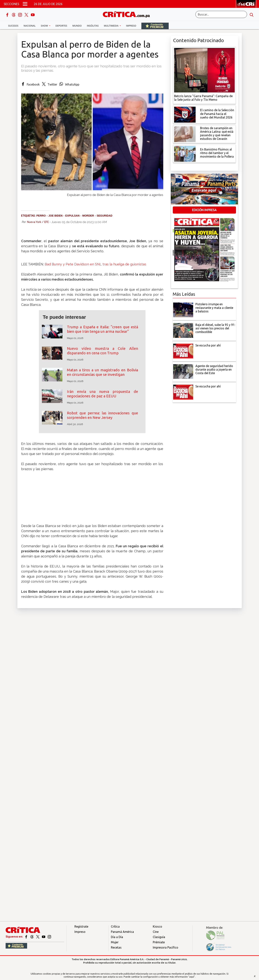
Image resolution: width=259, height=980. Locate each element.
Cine (156, 932)
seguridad (105, 216)
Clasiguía (159, 937)
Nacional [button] (30, 26)
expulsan (72, 216)
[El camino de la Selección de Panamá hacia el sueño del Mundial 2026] (185, 114)
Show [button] (45, 26)
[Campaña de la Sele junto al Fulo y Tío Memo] (204, 70)
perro (41, 216)
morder (88, 216)
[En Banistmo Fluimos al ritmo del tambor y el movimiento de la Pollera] (185, 153)
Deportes (61, 26)
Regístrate (81, 926)
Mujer (115, 942)
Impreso (131, 26)
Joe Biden (55, 216)
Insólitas (93, 26)
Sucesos (13, 26)
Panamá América (122, 932)
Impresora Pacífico (165, 947)
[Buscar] (221, 14)
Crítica (115, 926)
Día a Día (117, 937)
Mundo (77, 26)
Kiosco (157, 926)
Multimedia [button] (111, 26)
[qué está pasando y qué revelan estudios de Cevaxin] (185, 134)
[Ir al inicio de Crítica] (128, 14)
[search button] (252, 14)
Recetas (116, 947)
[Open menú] (25, 4)
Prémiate (159, 942)
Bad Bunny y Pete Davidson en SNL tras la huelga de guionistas (95, 264)
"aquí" (192, 977)
